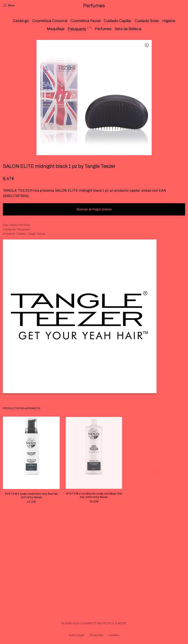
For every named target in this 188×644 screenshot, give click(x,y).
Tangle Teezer (36, 234)
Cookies (114, 635)
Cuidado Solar (147, 21)
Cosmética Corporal (50, 21)
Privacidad (96, 635)
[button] (147, 45)
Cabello (21, 234)
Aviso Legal (76, 635)
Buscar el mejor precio (94, 209)
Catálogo (21, 21)
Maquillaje (56, 29)
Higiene (169, 21)
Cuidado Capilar (118, 21)
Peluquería (77, 29)
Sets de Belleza (128, 29)
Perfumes (103, 29)
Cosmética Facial (86, 21)
